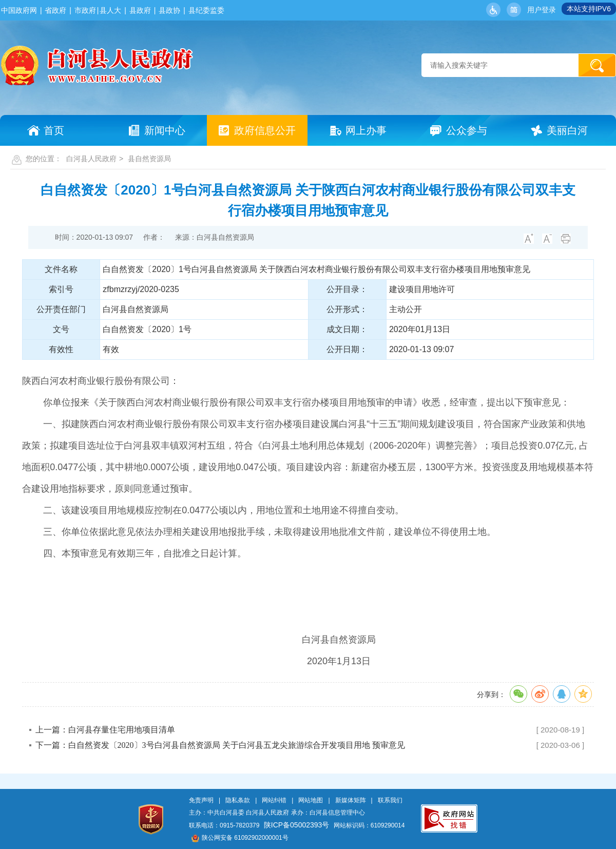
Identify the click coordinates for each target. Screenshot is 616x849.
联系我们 (390, 800)
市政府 (85, 10)
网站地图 (311, 800)
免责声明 (201, 800)
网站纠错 (274, 800)
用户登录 (542, 10)
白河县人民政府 (91, 159)
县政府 (140, 10)
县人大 (110, 10)
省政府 (55, 10)
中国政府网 (19, 10)
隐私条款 (238, 800)
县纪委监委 (206, 10)
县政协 (169, 10)
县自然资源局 (149, 159)
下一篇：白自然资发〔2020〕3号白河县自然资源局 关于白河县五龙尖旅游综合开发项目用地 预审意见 (220, 745)
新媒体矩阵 (351, 800)
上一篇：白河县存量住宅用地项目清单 (105, 730)
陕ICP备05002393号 (297, 825)
